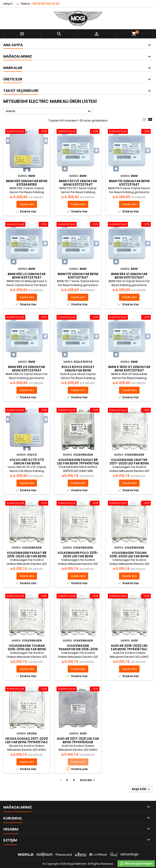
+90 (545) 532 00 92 (45, 4)
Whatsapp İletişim (136, 864)
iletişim (8, 4)
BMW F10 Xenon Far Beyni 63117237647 (129, 183)
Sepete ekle (27, 204)
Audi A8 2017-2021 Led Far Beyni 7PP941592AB (78, 740)
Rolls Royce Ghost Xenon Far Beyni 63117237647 (78, 370)
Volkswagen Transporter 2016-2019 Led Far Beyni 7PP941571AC (78, 649)
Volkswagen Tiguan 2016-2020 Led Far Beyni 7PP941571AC (129, 556)
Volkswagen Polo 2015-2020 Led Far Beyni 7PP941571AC (78, 556)
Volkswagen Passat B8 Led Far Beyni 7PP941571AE (78, 462)
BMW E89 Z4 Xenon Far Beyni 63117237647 (27, 369)
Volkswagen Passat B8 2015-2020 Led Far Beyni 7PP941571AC (27, 556)
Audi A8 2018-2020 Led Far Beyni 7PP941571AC (129, 647)
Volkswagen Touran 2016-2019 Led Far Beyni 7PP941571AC (27, 649)
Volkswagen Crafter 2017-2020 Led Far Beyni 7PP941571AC (129, 463)
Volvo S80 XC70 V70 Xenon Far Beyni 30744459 (27, 463)
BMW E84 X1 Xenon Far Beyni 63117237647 (129, 276)
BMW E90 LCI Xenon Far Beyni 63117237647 (27, 276)
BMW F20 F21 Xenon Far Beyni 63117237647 (78, 183)
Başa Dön (141, 789)
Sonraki (88, 780)
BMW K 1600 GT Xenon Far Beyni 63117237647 (129, 369)
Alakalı (49, 111)
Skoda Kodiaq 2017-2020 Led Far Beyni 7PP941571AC (27, 740)
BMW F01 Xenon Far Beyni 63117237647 (78, 276)
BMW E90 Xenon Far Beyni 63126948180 (27, 183)
